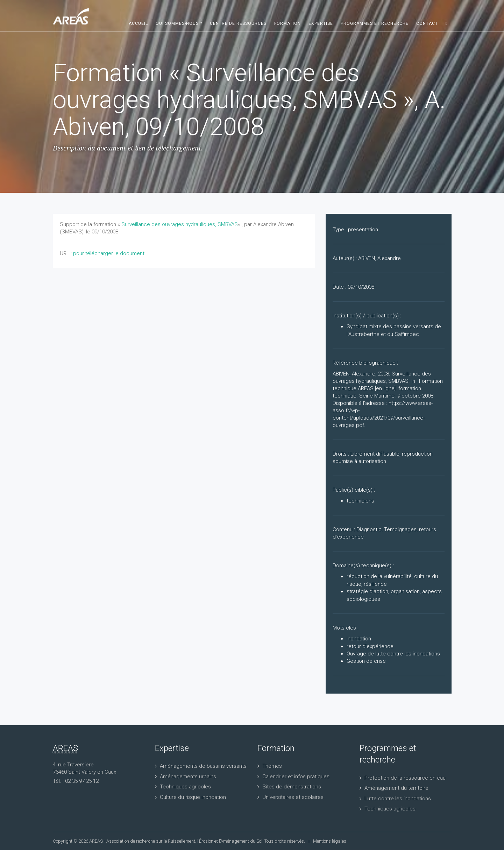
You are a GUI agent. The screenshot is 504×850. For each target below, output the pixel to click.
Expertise (321, 23)
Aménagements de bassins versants (203, 766)
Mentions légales (330, 841)
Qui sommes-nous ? (179, 23)
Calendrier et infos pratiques (296, 777)
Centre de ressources (238, 23)
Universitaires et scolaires (293, 797)
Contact (427, 23)
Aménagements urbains (188, 777)
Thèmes (272, 766)
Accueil (138, 23)
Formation (288, 23)
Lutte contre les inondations (398, 799)
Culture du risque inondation (193, 797)
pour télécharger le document (109, 253)
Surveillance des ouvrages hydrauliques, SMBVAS (180, 224)
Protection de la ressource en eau (405, 778)
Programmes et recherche (375, 23)
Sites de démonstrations (292, 787)
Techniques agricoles (185, 787)
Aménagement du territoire (396, 788)
